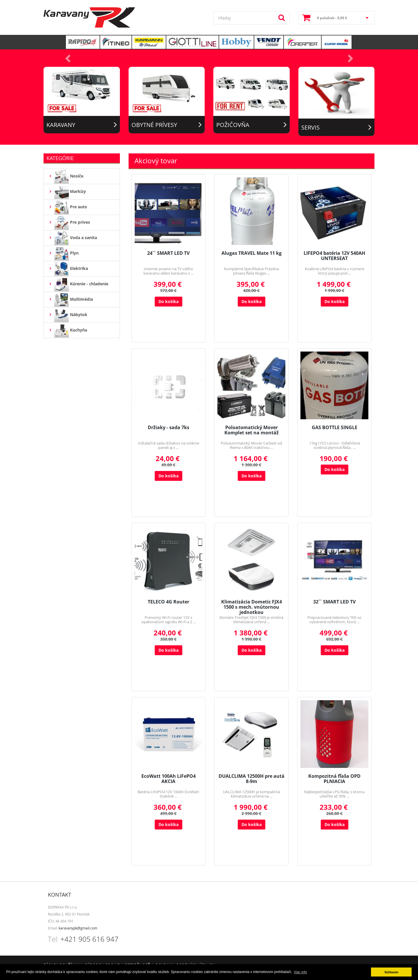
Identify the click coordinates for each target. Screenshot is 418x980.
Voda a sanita (73, 238)
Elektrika (68, 269)
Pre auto (68, 207)
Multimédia (71, 300)
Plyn (63, 253)
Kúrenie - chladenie (78, 284)
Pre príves (69, 223)
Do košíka (169, 301)
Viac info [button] (300, 972)
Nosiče (66, 176)
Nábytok (68, 315)
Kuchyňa (68, 330)
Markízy (67, 192)
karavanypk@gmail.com (78, 928)
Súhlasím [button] (391, 972)
